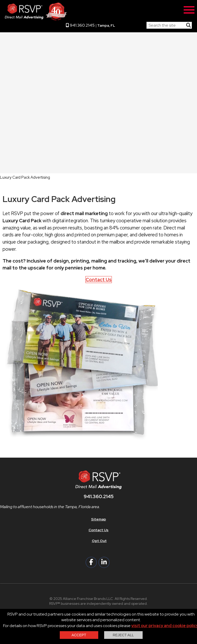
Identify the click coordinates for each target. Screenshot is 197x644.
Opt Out (99, 541)
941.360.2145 (80, 25)
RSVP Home (131, 24)
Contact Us (99, 280)
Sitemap (98, 519)
